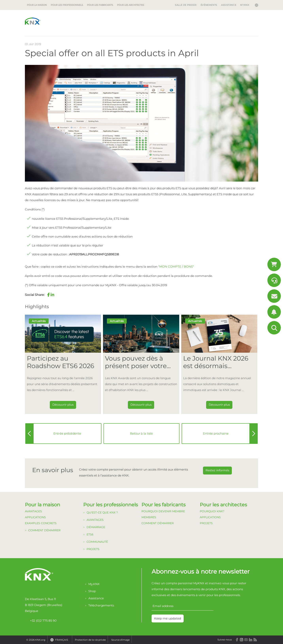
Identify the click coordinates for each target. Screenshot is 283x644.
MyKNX (245, 5)
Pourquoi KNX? (212, 511)
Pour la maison (37, 5)
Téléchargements (101, 605)
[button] (48, 295)
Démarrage (96, 527)
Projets (93, 549)
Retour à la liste (141, 433)
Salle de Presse (186, 5)
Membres (149, 517)
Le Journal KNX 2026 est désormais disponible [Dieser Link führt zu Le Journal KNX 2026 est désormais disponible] (216, 362)
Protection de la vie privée (90, 640)
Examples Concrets (41, 523)
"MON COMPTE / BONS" (176, 267)
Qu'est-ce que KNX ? (102, 512)
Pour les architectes (131, 5)
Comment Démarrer (158, 523)
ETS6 (90, 534)
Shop (92, 591)
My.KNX (94, 584)
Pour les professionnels (67, 5)
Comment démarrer (44, 530)
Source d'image (120, 640)
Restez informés (217, 470)
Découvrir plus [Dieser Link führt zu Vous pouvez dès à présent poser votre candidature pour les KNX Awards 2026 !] (141, 405)
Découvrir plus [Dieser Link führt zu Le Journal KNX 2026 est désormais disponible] (219, 405)
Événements (209, 5)
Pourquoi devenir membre (163, 511)
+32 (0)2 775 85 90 (41, 621)
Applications (35, 517)
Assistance (229, 5)
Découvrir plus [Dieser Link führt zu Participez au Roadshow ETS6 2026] (63, 405)
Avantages (33, 511)
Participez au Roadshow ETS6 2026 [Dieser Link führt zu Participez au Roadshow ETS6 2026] (60, 362)
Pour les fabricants (100, 5)
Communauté (97, 542)
